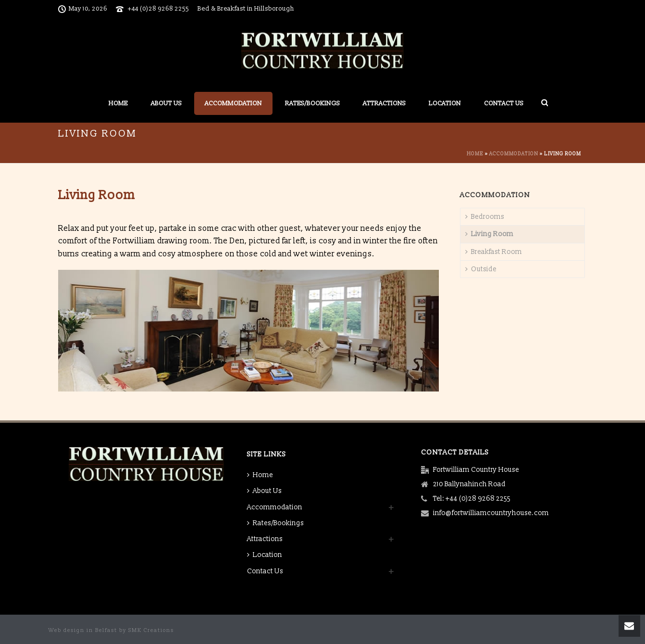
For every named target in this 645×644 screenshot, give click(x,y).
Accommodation (233, 103)
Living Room (489, 234)
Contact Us (504, 103)
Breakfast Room (494, 252)
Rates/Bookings (312, 103)
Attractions (384, 103)
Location (445, 103)
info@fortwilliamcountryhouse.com (491, 513)
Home (118, 103)
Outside (481, 269)
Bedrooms (485, 217)
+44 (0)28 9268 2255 (158, 9)
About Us (166, 103)
